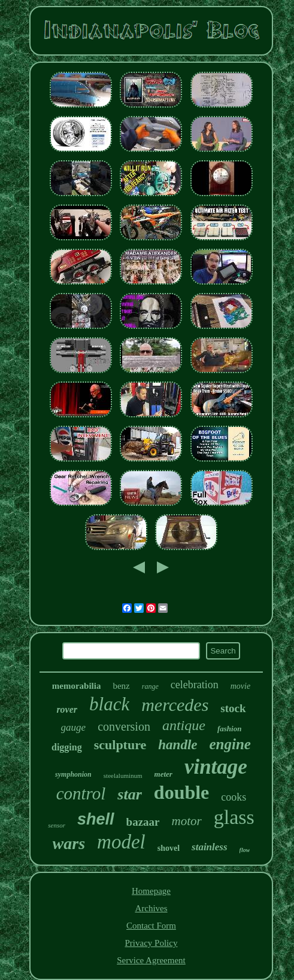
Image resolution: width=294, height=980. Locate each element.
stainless (210, 847)
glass (234, 817)
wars (69, 843)
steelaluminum (123, 776)
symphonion (73, 774)
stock (233, 708)
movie (240, 686)
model (121, 842)
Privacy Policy (151, 943)
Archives (151, 908)
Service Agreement (151, 960)
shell (96, 819)
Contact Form (151, 926)
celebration (195, 685)
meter (163, 774)
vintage (216, 767)
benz (121, 686)
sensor (57, 825)
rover (67, 709)
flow (245, 850)
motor (187, 821)
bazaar (143, 822)
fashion (229, 729)
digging (67, 747)
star (129, 794)
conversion (124, 726)
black (109, 704)
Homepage (151, 891)
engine (230, 744)
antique (184, 725)
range (150, 686)
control (81, 793)
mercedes (175, 705)
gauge (74, 727)
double (181, 792)
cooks (234, 797)
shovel (169, 848)
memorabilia (77, 686)
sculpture (120, 745)
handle (178, 745)
